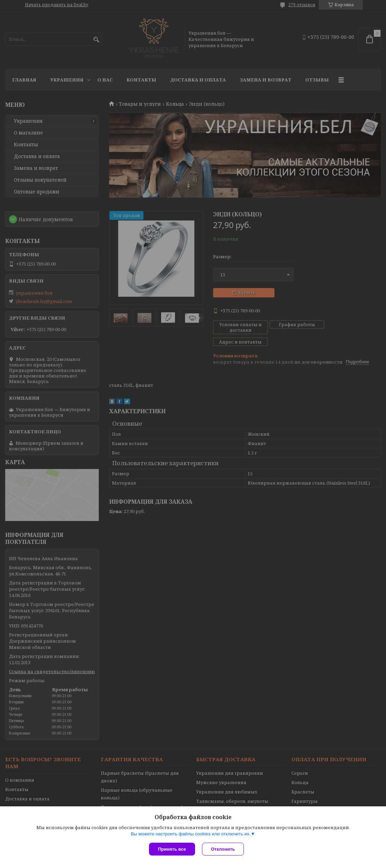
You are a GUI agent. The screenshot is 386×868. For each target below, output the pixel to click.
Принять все (172, 849)
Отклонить (223, 849)
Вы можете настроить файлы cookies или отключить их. (191, 834)
